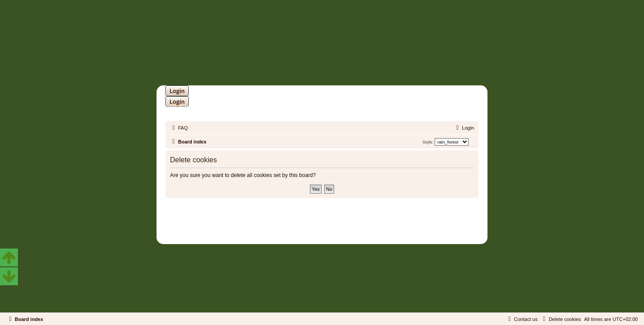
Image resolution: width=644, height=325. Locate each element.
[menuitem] (179, 128)
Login (177, 91)
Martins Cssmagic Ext (345, 225)
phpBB (299, 218)
